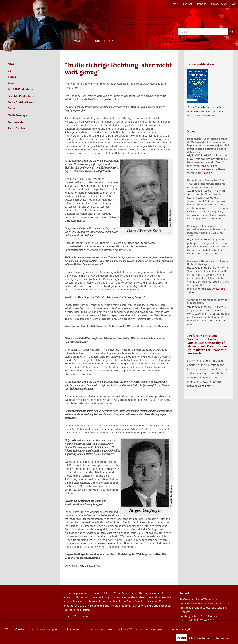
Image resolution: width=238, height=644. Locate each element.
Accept (182, 638)
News (11, 64)
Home (174, 4)
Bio (11, 71)
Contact (187, 4)
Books (11, 108)
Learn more (214, 218)
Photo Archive (16, 128)
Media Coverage (17, 115)
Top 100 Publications (21, 89)
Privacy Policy (219, 4)
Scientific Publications (22, 96)
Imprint (201, 4)
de (234, 4)
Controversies (17, 122)
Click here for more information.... (210, 638)
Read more (213, 253)
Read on (207, 173)
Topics (13, 83)
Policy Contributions (21, 102)
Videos (13, 77)
